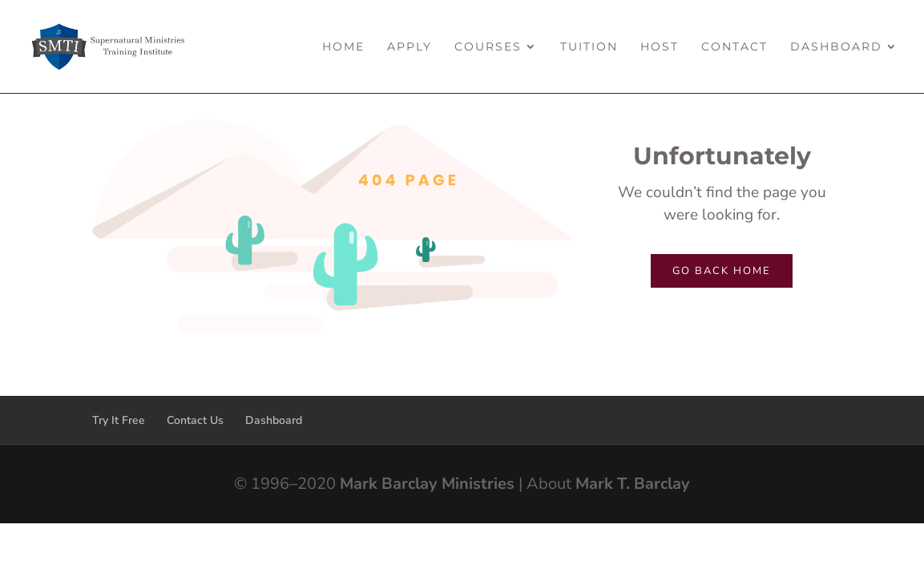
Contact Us (195, 420)
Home (343, 47)
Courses (488, 47)
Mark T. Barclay (633, 484)
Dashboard (836, 47)
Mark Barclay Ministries (427, 484)
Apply (410, 47)
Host (660, 47)
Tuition (589, 47)
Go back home (722, 271)
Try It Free (119, 420)
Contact (734, 47)
